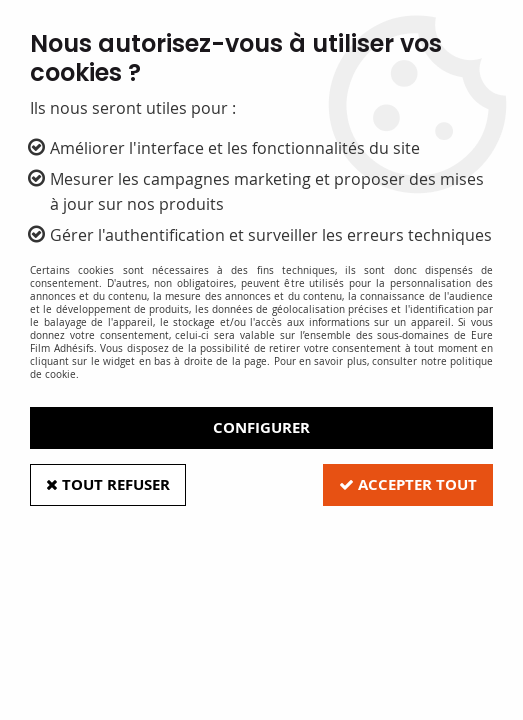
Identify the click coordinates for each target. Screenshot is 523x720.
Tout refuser (108, 484)
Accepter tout (408, 484)
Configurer (261, 427)
